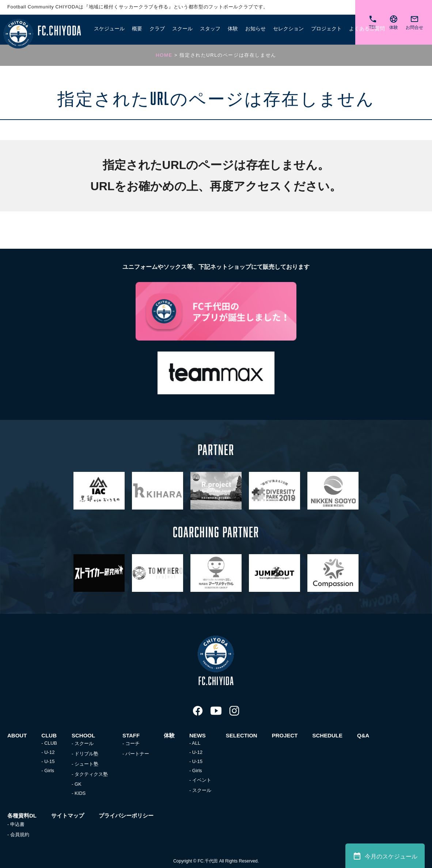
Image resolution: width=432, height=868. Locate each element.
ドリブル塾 (86, 754)
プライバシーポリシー (126, 816)
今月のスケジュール (385, 856)
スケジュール (109, 28)
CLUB (51, 743)
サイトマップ (68, 816)
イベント (202, 780)
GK (78, 784)
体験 (233, 28)
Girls (49, 771)
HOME (164, 55)
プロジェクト (326, 28)
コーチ (132, 743)
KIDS (80, 793)
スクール (84, 743)
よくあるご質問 (367, 28)
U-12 (49, 752)
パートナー (137, 754)
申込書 (17, 824)
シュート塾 (86, 764)
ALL (196, 743)
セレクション (288, 28)
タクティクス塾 (91, 774)
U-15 (49, 761)
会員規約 (20, 835)
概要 (137, 28)
